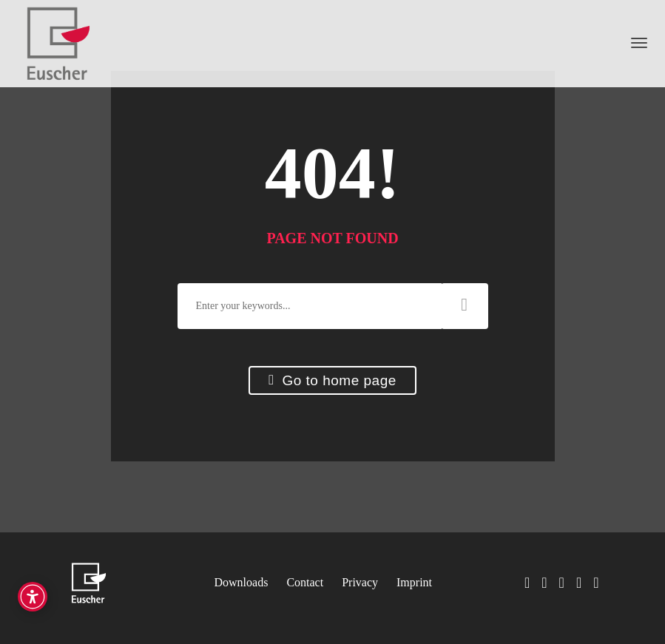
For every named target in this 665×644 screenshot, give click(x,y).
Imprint (414, 582)
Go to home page (332, 380)
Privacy (360, 582)
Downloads (242, 582)
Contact (305, 582)
